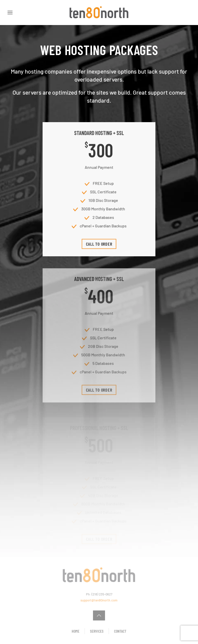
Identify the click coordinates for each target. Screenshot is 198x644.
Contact (120, 632)
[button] (10, 13)
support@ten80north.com (99, 600)
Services (97, 632)
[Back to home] (99, 13)
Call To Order (99, 245)
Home (76, 632)
